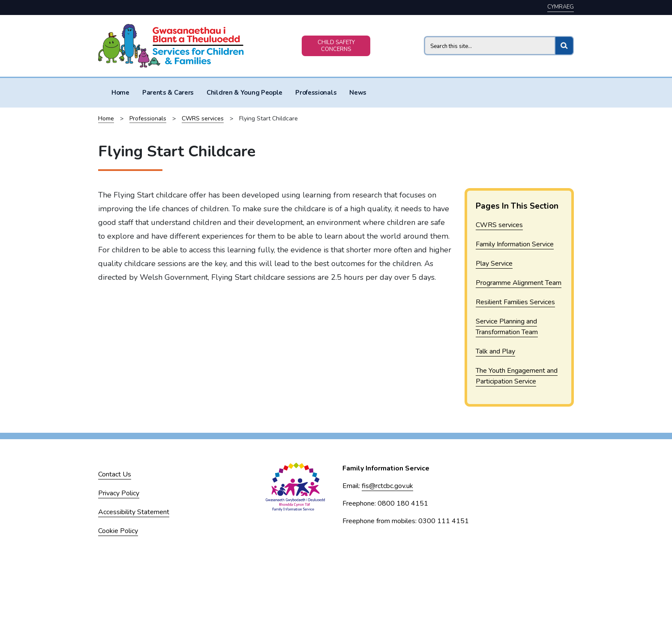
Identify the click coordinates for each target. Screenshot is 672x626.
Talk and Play (495, 351)
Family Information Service (515, 244)
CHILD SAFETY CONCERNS (336, 46)
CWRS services (203, 118)
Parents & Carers (168, 93)
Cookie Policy (118, 531)
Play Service (494, 264)
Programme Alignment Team (519, 283)
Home (120, 93)
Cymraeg (561, 7)
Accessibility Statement (134, 512)
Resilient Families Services (515, 302)
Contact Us (115, 474)
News (358, 93)
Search (424, 36)
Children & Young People (244, 93)
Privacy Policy (119, 493)
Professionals (316, 93)
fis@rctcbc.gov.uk (387, 486)
